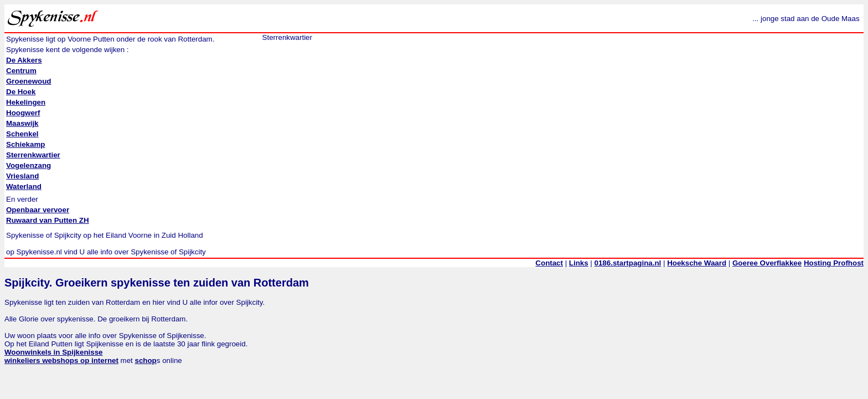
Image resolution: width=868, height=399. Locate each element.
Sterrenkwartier (33, 155)
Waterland (24, 186)
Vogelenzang (29, 165)
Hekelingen (26, 102)
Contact (549, 263)
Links (579, 263)
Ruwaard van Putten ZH (48, 220)
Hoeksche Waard (697, 263)
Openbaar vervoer (38, 210)
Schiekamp (25, 144)
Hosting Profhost (834, 263)
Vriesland (22, 176)
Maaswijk (22, 123)
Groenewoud (29, 81)
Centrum (21, 71)
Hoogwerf (23, 113)
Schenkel (22, 134)
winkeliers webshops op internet (61, 360)
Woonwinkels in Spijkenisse (54, 352)
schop (146, 360)
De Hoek (21, 92)
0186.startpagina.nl (628, 263)
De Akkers (24, 60)
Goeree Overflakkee (767, 263)
